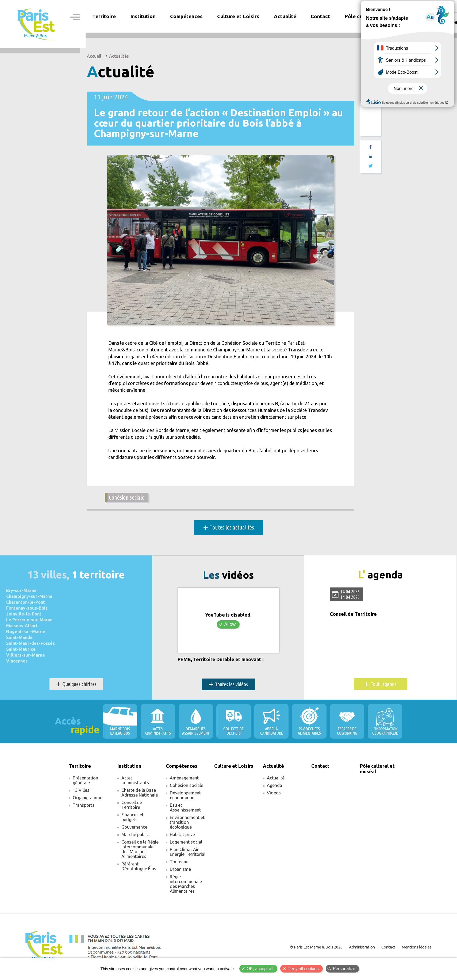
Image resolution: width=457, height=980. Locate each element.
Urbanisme (180, 869)
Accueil (94, 56)
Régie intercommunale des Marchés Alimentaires (186, 884)
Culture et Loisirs (238, 16)
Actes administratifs (135, 781)
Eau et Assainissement (185, 808)
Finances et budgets (133, 817)
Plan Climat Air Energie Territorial (188, 852)
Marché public (135, 835)
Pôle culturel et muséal (373, 16)
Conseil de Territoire (353, 614)
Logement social (186, 842)
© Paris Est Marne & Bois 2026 (316, 947)
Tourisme (179, 862)
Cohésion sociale (127, 498)
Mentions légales (416, 947)
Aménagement (184, 778)
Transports (84, 805)
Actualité (276, 778)
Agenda (274, 786)
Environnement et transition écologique (187, 822)
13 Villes (81, 790)
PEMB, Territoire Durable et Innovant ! (221, 660)
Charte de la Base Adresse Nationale (140, 793)
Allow (230, 625)
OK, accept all (260, 969)
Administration (361, 947)
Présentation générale (85, 781)
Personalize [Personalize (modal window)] (344, 969)
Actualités (119, 56)
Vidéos (274, 793)
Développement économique (185, 795)
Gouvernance (134, 827)
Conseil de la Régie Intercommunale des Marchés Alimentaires (140, 849)
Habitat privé (182, 835)
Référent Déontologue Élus (139, 867)
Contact (320, 16)
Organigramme (88, 798)
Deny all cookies (303, 969)
